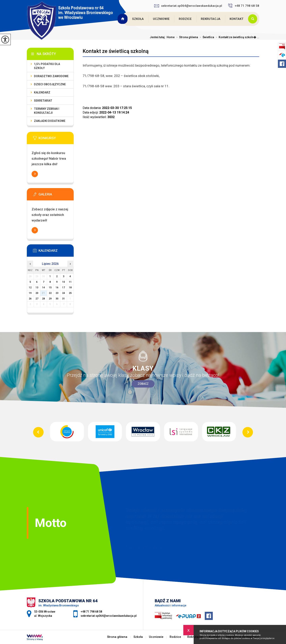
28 (43, 299)
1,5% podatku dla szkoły (47, 66)
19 (30, 293)
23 (57, 293)
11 (70, 282)
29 (50, 299)
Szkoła (138, 19)
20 (37, 293)
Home (171, 37)
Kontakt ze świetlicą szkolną (116, 51)
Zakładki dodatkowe (50, 121)
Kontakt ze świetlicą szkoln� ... (237, 37)
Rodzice (185, 19)
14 (43, 288)
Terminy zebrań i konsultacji (47, 111)
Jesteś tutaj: (158, 37)
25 (70, 293)
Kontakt (237, 19)
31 (64, 299)
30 (57, 299)
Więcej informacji (35, 174)
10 (64, 282)
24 (64, 293)
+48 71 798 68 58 (244, 6)
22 (50, 293)
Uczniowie (161, 19)
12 (30, 288)
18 (70, 288)
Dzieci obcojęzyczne (50, 84)
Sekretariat (43, 101)
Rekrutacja (211, 19)
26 (30, 299)
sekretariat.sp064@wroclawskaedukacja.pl (188, 6)
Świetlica (206, 37)
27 (37, 299)
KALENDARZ (42, 92)
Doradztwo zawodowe (51, 76)
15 (50, 288)
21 (43, 293)
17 (64, 288)
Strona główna (123, 19)
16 (57, 288)
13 (37, 288)
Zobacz (143, 384)
